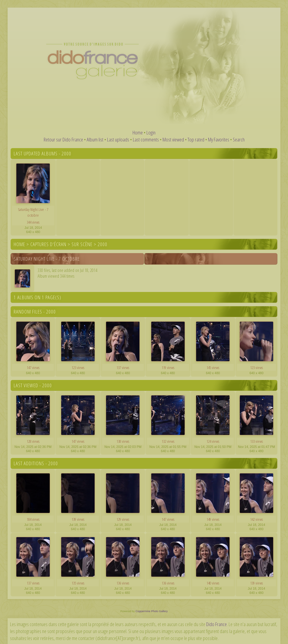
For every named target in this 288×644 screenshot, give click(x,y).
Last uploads (118, 139)
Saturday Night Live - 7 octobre (47, 259)
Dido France (216, 624)
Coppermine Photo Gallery (152, 611)
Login (151, 132)
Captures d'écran (48, 244)
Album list (95, 139)
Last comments (146, 139)
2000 (102, 244)
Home (138, 132)
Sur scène (82, 244)
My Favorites (219, 139)
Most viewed (173, 139)
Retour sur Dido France (63, 139)
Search (239, 139)
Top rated (196, 139)
